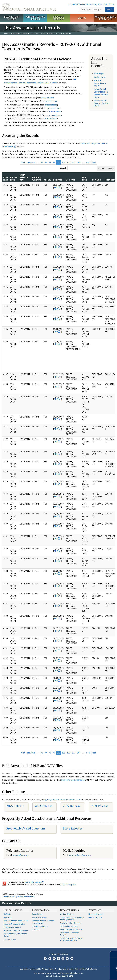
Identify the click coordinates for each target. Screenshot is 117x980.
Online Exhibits (10, 939)
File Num (85, 178)
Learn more (92, 975)
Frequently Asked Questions (26, 828)
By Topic (7, 914)
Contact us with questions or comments (19, 897)
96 (42, 162)
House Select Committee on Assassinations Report (101, 93)
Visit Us (82, 18)
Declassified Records (69, 926)
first (23, 162)
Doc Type (70, 180)
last (94, 162)
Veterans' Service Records (35, 18)
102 (69, 162)
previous (31, 162)
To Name (96, 180)
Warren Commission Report (100, 83)
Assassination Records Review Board (101, 103)
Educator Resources (59, 18)
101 (63, 162)
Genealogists (38, 914)
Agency (47, 180)
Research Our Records (12, 18)
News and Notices (96, 914)
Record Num (14, 178)
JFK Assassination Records (43, 33)
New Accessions (95, 917)
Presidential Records (12, 927)
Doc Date (58, 180)
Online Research (13, 910)
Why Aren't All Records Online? (69, 934)
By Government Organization (16, 921)
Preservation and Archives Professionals (43, 922)
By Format (8, 917)
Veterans (36, 929)
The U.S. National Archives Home (29, 7)
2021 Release (100, 806)
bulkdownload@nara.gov (73, 780)
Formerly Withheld (37, 178)
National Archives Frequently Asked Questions (72, 918)
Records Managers (40, 926)
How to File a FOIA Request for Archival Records (71, 939)
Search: (63, 168)
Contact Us (109, 4)
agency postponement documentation (63, 799)
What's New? (95, 910)
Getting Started (67, 914)
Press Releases (73, 828)
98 (50, 162)
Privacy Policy (48, 969)
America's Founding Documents (105, 18)
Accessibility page (68, 884)
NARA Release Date (24, 177)
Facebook (45, 959)
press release (48, 98)
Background (99, 77)
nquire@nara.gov (21, 855)
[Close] (114, 954)
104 (79, 162)
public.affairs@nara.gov (80, 855)
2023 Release (43, 806)
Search (110, 9)
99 (54, 162)
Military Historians (39, 917)
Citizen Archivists (77, 4)
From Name (111, 180)
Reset (111, 169)
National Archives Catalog (14, 924)
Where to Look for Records (71, 929)
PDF (56, 187)
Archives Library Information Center (15, 935)
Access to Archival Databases (16, 931)
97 (46, 162)
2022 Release (72, 806)
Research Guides (69, 910)
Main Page (99, 73)
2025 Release (15, 806)
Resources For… (41, 910)
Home (7, 33)
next (88, 162)
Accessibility (36, 969)
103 (74, 162)
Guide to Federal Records (71, 923)
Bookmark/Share (94, 4)
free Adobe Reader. (34, 882)
